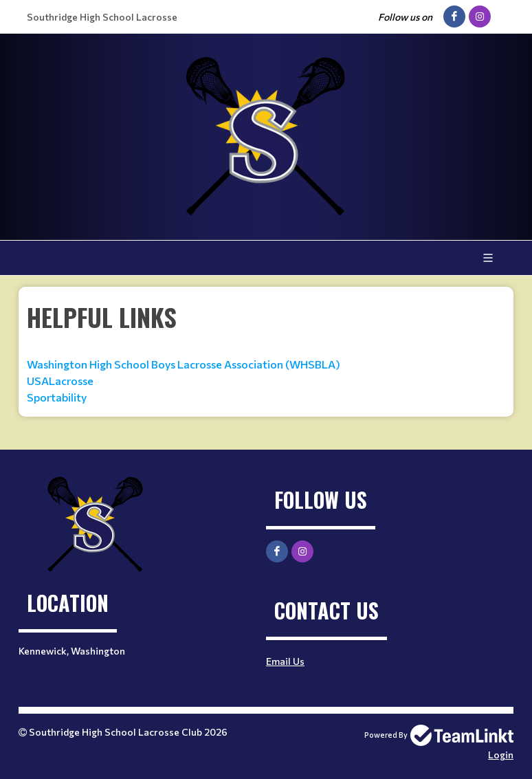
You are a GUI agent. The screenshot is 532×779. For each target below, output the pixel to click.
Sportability (57, 397)
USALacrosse (61, 381)
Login (501, 755)
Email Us (285, 661)
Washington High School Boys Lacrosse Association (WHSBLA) (184, 364)
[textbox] (266, 352)
